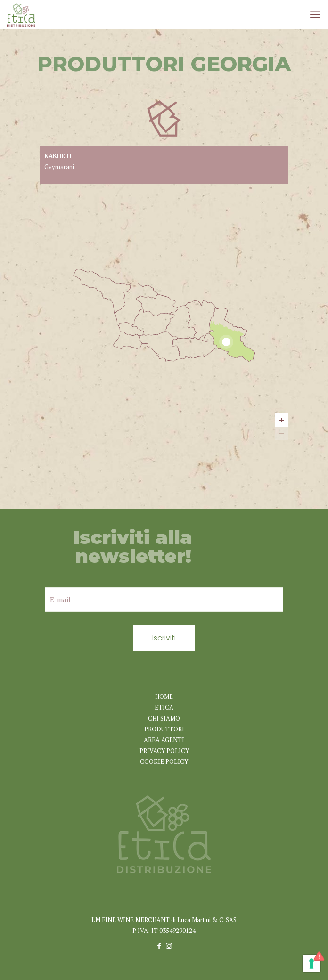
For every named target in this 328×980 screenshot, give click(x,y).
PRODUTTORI (164, 729)
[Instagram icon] (169, 946)
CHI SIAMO (164, 718)
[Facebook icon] (159, 946)
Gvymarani (59, 167)
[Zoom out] (282, 433)
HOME (164, 697)
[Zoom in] (282, 420)
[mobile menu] (315, 14)
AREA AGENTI (164, 740)
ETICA (164, 707)
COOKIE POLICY (164, 761)
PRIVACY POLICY (164, 751)
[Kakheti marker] (226, 342)
